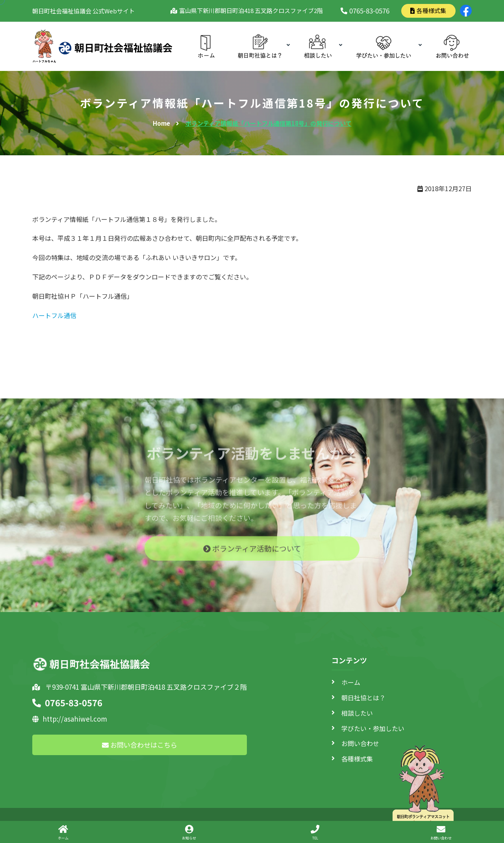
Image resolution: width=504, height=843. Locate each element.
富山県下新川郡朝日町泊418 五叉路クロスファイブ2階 (250, 10)
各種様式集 (428, 10)
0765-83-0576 (365, 10)
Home (161, 123)
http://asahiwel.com (70, 719)
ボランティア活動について (252, 553)
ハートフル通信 (54, 315)
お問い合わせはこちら (140, 745)
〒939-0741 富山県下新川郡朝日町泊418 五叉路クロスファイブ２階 (140, 687)
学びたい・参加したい (373, 728)
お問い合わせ (360, 743)
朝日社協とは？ (363, 698)
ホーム (351, 682)
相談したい (357, 713)
